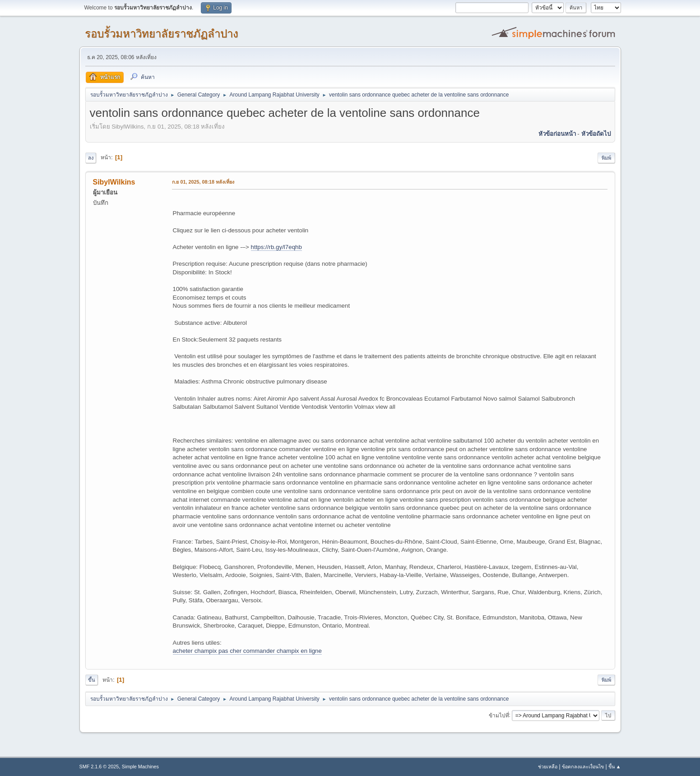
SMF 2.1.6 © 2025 (99, 767)
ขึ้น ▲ (615, 767)
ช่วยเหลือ (548, 767)
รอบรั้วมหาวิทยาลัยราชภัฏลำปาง (162, 34)
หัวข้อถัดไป (596, 134)
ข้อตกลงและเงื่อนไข (583, 767)
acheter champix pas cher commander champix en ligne (247, 651)
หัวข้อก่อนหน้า (557, 134)
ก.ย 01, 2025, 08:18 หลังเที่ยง (203, 182)
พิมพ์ (606, 158)
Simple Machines (140, 767)
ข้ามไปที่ (499, 715)
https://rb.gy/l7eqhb (276, 247)
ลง (91, 158)
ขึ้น (92, 680)
